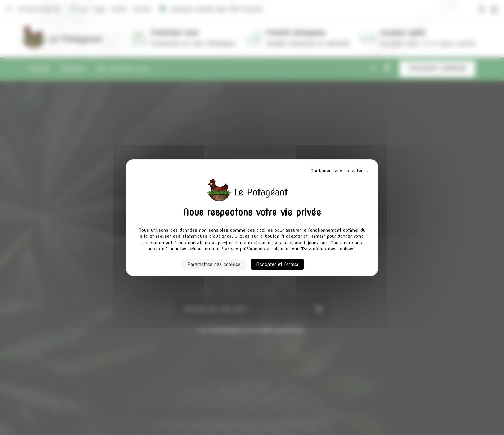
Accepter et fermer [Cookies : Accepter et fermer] (275, 264)
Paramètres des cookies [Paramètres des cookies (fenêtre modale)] (217, 264)
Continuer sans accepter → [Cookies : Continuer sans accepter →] (345, 171)
